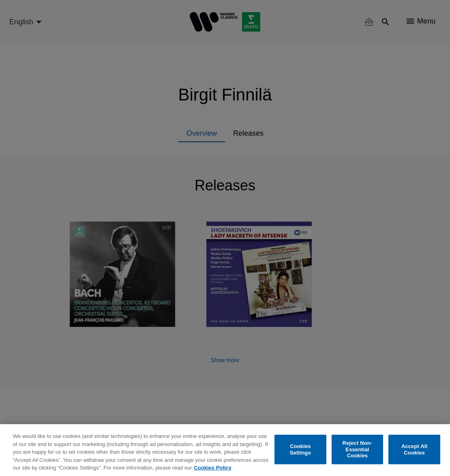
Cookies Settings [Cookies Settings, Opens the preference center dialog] (300, 449)
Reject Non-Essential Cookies (358, 449)
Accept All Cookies (414, 449)
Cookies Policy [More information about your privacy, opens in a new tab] (212, 468)
